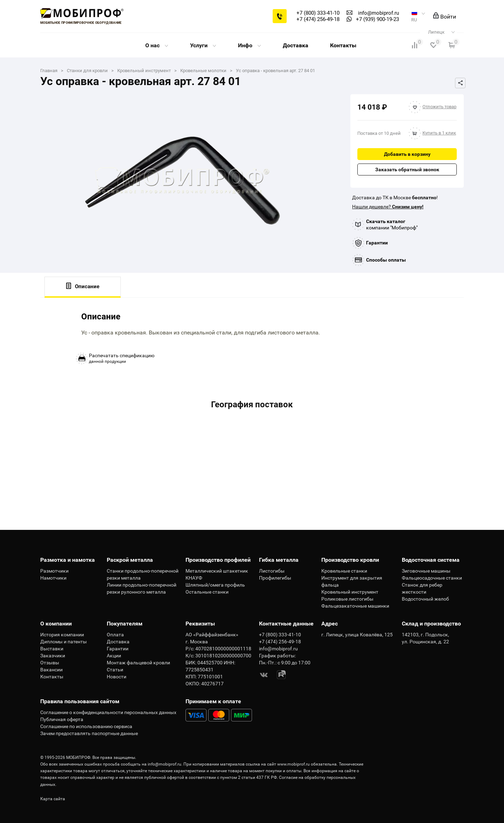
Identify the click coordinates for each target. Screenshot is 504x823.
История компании (62, 635)
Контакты (343, 45)
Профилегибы (275, 578)
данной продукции (122, 358)
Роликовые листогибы (347, 599)
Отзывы (50, 663)
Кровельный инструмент (350, 592)
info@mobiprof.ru (164, 764)
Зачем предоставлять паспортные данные (89, 733)
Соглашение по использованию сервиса (86, 726)
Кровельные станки (344, 571)
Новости (117, 677)
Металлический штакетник (217, 571)
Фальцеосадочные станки (432, 578)
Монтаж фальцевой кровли (138, 663)
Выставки (52, 649)
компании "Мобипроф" (392, 224)
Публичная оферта (62, 719)
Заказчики (53, 656)
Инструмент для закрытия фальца (352, 581)
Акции (114, 656)
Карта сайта (53, 799)
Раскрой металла (130, 560)
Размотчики (54, 571)
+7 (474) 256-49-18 (318, 19)
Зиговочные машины (426, 571)
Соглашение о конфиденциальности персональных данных (108, 712)
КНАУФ (194, 578)
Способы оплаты (386, 260)
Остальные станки (207, 592)
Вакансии (51, 670)
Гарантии (377, 243)
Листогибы (272, 571)
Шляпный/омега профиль (215, 585)
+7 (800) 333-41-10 (318, 13)
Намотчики (53, 578)
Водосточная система (431, 560)
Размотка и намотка (68, 560)
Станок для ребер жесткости (422, 588)
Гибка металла (279, 560)
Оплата (115, 635)
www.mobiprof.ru (293, 764)
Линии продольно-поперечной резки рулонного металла (142, 588)
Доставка (296, 45)
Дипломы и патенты (64, 642)
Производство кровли (350, 560)
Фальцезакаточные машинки (355, 606)
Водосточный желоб (425, 599)
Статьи (115, 670)
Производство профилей (218, 560)
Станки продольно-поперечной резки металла (143, 574)
